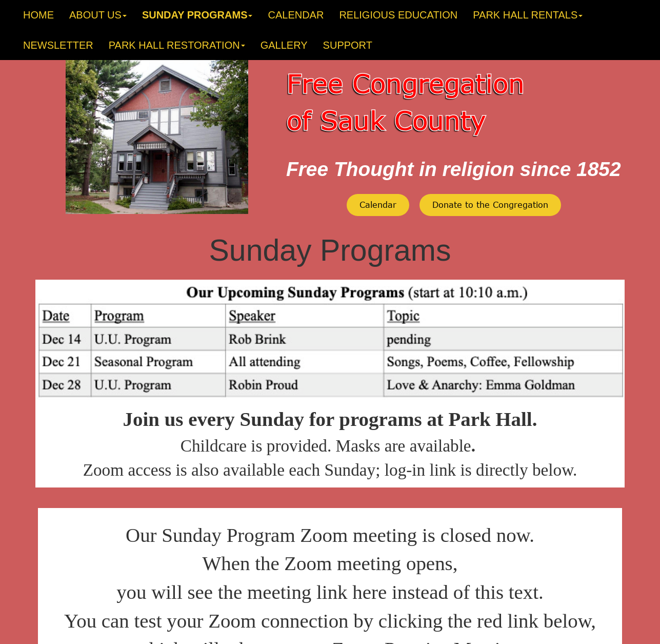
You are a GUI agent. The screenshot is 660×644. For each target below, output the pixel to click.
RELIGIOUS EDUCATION (398, 15)
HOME (38, 15)
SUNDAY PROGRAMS (197, 15)
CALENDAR (296, 15)
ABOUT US (98, 15)
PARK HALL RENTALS (528, 15)
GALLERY (284, 45)
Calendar (378, 204)
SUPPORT (348, 45)
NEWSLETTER (58, 45)
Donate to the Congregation (490, 204)
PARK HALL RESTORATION (177, 45)
